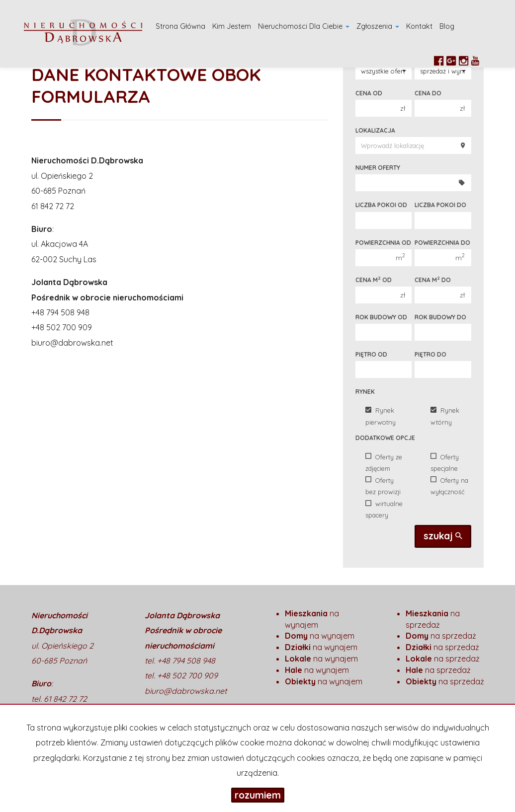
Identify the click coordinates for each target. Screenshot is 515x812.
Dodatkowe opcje (385, 438)
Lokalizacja (375, 130)
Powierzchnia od (383, 243)
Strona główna (180, 26)
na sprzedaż (441, 636)
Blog (447, 26)
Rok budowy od (381, 317)
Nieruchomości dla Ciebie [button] (304, 26)
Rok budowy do (440, 317)
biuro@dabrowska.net (72, 343)
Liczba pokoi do (440, 205)
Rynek (365, 392)
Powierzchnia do (442, 243)
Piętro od (371, 354)
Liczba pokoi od (381, 205)
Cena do (428, 93)
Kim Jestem (232, 26)
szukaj (443, 536)
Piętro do (430, 354)
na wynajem (320, 636)
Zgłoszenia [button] (378, 26)
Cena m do (433, 280)
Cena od (369, 93)
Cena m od (374, 280)
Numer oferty (378, 168)
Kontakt (419, 26)
